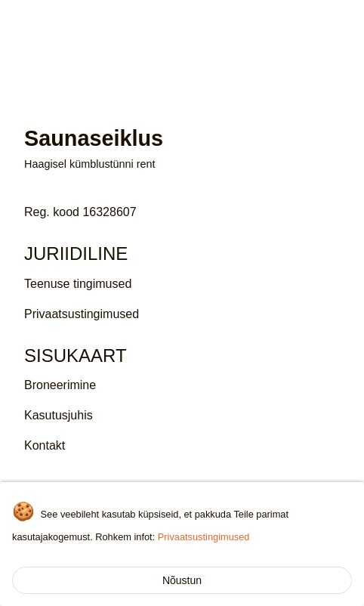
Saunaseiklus (68, 22)
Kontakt (45, 445)
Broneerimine (60, 385)
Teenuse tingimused (78, 284)
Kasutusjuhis (59, 415)
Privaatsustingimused (204, 537)
